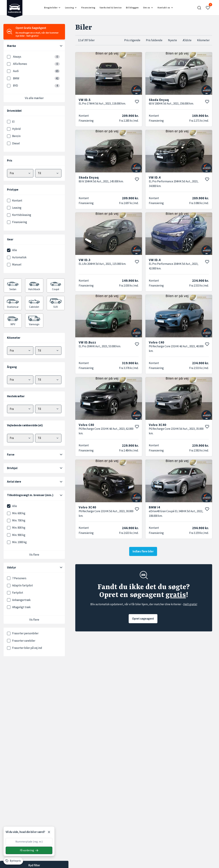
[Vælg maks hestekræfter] (48, 409)
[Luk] (49, 832)
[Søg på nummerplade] (29, 850)
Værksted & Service (111, 8)
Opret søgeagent (143, 619)
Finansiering (88, 8)
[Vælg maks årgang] (48, 380)
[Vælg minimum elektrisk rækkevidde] (20, 438)
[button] (199, 8)
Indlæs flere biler (143, 551)
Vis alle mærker (34, 98)
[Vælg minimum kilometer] (20, 351)
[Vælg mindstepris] (20, 173)
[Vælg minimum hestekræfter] (20, 409)
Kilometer (203, 40)
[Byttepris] (13, 861)
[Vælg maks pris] (48, 173)
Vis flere (34, 555)
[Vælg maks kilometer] (48, 351)
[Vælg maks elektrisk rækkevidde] (48, 438)
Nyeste (172, 40)
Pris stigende (132, 40)
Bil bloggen (132, 8)
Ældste (187, 40)
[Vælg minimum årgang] (20, 380)
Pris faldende (154, 40)
